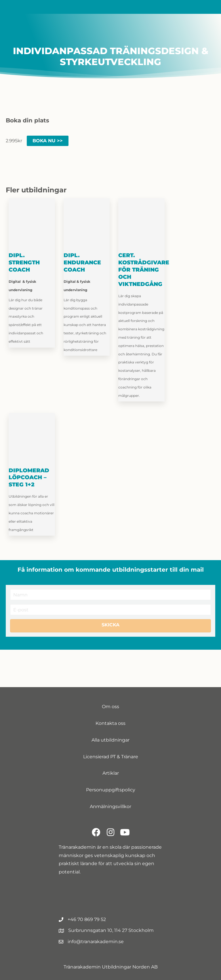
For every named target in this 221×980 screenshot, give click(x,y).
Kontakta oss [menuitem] (110, 723)
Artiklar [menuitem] (111, 773)
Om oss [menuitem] (110, 707)
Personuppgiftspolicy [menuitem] (111, 790)
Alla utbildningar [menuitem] (110, 740)
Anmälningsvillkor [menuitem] (110, 806)
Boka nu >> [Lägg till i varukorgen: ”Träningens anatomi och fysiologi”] (48, 141)
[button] (110, 626)
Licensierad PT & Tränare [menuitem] (111, 757)
